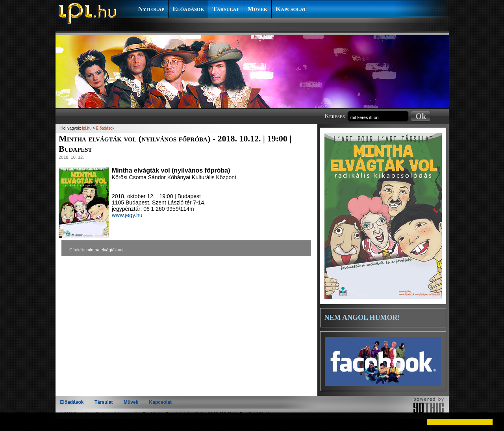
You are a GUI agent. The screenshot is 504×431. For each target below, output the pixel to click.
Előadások (188, 9)
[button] (13, 422)
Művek (257, 9)
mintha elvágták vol (105, 250)
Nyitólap (151, 9)
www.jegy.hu (127, 215)
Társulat (226, 9)
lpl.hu (87, 128)
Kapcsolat (291, 9)
